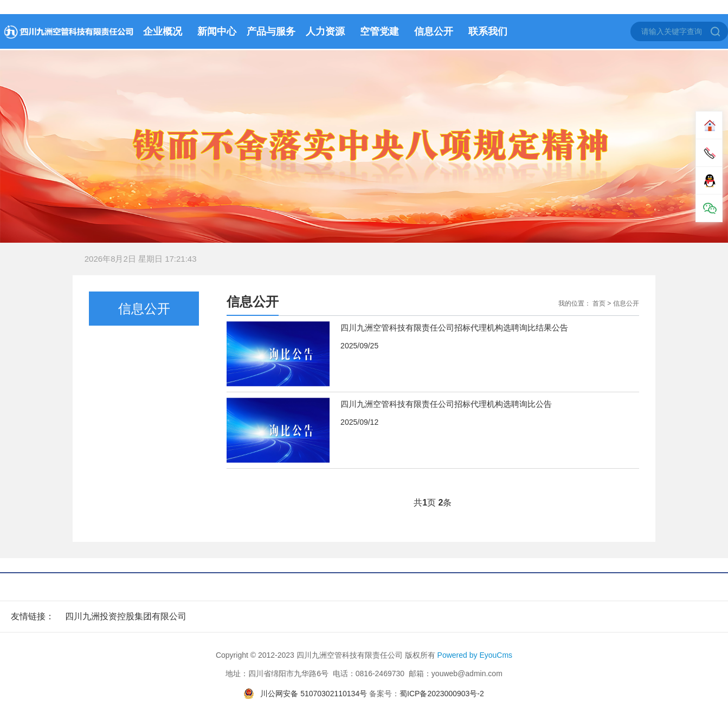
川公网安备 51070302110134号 (314, 694)
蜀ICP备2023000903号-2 (442, 694)
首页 (599, 303)
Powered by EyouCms (474, 655)
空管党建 (379, 31)
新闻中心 (217, 31)
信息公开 (434, 31)
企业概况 (163, 31)
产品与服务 (271, 31)
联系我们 (488, 31)
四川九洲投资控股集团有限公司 (126, 616)
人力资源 (325, 31)
